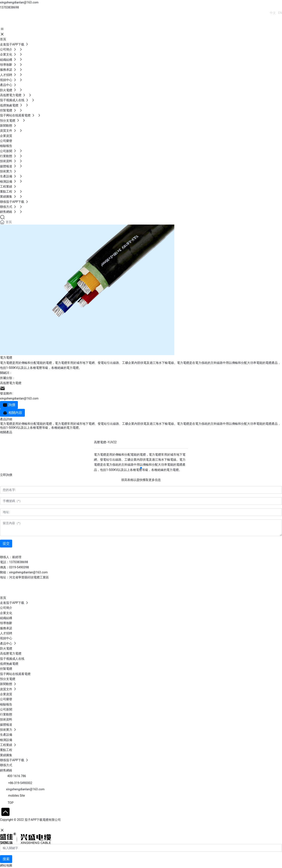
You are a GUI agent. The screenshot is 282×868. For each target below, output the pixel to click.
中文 (273, 13)
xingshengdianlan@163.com (19, 2)
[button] (141, 468)
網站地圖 (6, 865)
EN (280, 13)
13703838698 (9, 7)
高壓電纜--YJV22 (105, 442)
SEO (42, 825)
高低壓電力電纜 (11, 383)
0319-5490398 (19, 567)
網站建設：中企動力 (14, 825)
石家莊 (33, 825)
